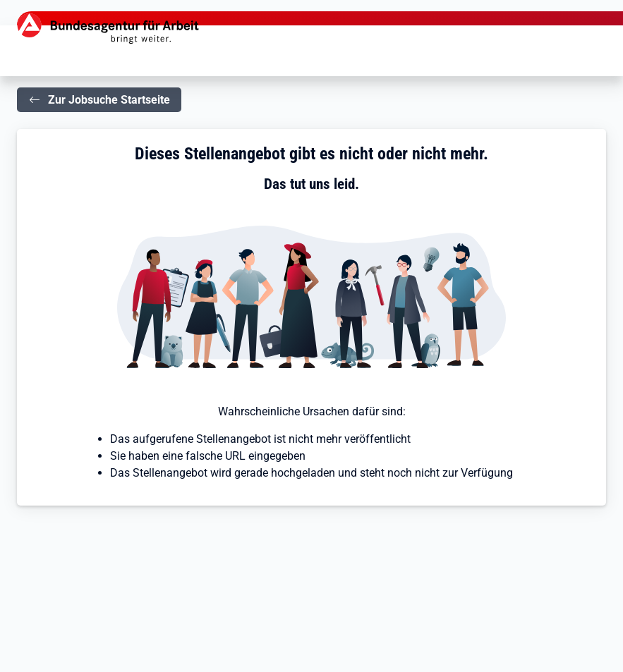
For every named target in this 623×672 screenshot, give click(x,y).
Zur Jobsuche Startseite (109, 100)
